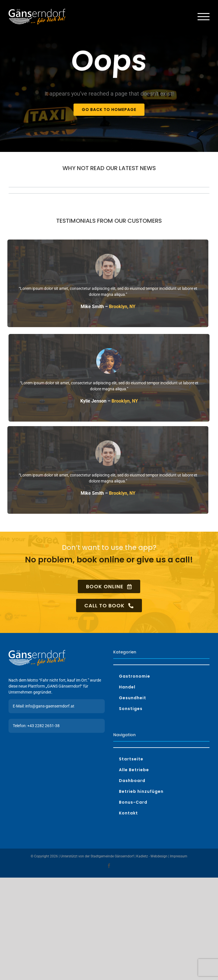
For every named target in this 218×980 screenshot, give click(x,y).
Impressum (179, 856)
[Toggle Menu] (204, 17)
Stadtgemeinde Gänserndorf (112, 856)
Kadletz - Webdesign (152, 856)
